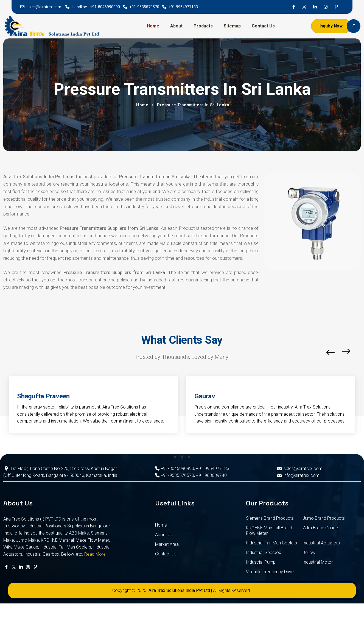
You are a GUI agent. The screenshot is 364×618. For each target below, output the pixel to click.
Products (203, 26)
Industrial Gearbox (264, 553)
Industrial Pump (261, 562)
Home (153, 26)
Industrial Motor (318, 562)
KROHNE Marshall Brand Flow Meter (269, 531)
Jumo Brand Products (324, 518)
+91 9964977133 (183, 7)
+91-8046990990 (105, 7)
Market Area (167, 544)
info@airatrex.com (298, 475)
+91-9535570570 (144, 7)
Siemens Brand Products (270, 518)
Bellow (309, 553)
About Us (164, 535)
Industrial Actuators (321, 543)
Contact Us (263, 26)
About (176, 26)
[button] (175, 457)
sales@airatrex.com (44, 7)
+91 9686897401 (213, 475)
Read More (95, 554)
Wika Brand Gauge (320, 528)
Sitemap (232, 26)
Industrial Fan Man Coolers (271, 543)
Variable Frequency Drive (270, 572)
